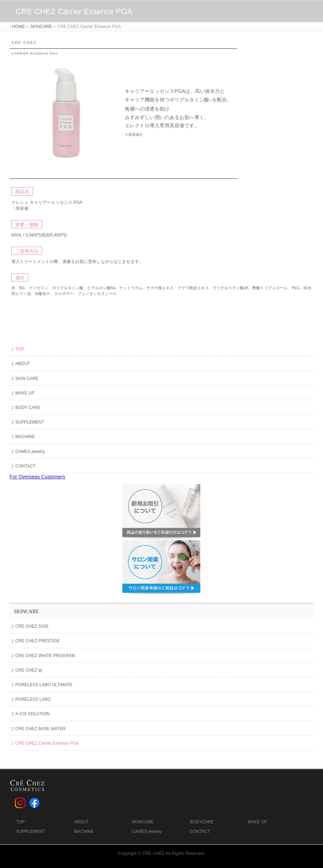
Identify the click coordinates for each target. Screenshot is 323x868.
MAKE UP (25, 393)
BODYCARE (202, 822)
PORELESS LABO (33, 699)
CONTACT (25, 466)
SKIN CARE (27, 379)
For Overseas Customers (37, 477)
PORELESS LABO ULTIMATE (44, 685)
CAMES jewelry (30, 452)
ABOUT (23, 364)
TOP (20, 349)
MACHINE (25, 437)
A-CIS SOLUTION (32, 714)
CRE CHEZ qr (29, 670)
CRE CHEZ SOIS (32, 626)
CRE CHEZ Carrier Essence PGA (47, 743)
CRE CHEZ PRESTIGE (37, 641)
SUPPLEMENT (30, 422)
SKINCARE (26, 612)
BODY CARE (28, 408)
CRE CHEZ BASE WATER (40, 729)
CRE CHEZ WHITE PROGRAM (45, 656)
